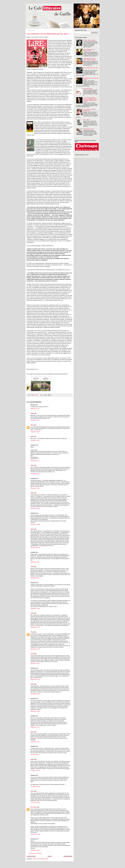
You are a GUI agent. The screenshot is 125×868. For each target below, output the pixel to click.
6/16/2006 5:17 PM (35, 727)
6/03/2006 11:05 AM (35, 711)
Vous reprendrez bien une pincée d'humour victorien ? (90, 59)
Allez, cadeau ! (87, 120)
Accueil (50, 856)
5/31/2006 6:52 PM (35, 474)
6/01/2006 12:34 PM (35, 524)
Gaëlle (32, 413)
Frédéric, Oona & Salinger (89, 40)
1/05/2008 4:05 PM (35, 850)
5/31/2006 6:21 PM (35, 461)
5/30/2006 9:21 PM (35, 420)
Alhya (32, 425)
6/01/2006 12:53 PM (35, 548)
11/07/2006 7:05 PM (35, 802)
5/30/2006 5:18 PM (35, 409)
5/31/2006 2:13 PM (35, 440)
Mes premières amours (89, 129)
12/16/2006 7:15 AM (35, 834)
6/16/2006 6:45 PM (35, 742)
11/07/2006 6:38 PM (35, 786)
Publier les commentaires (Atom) (41, 859)
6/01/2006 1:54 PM (35, 562)
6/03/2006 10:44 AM (35, 679)
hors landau (33, 807)
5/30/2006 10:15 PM (35, 432)
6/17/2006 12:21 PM (35, 771)
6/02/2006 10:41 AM (35, 627)
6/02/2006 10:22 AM (35, 608)
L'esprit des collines (88, 89)
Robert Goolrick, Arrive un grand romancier (89, 50)
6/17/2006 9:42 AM (35, 755)
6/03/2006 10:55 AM (35, 694)
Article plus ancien (68, 856)
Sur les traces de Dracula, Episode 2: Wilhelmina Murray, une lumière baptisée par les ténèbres (90, 100)
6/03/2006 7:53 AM (35, 664)
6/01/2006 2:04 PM (35, 578)
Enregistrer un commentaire (35, 853)
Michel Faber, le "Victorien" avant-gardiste (90, 110)
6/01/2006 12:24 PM (35, 508)
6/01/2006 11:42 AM (35, 488)
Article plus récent (31, 856)
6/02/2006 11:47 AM (35, 649)
